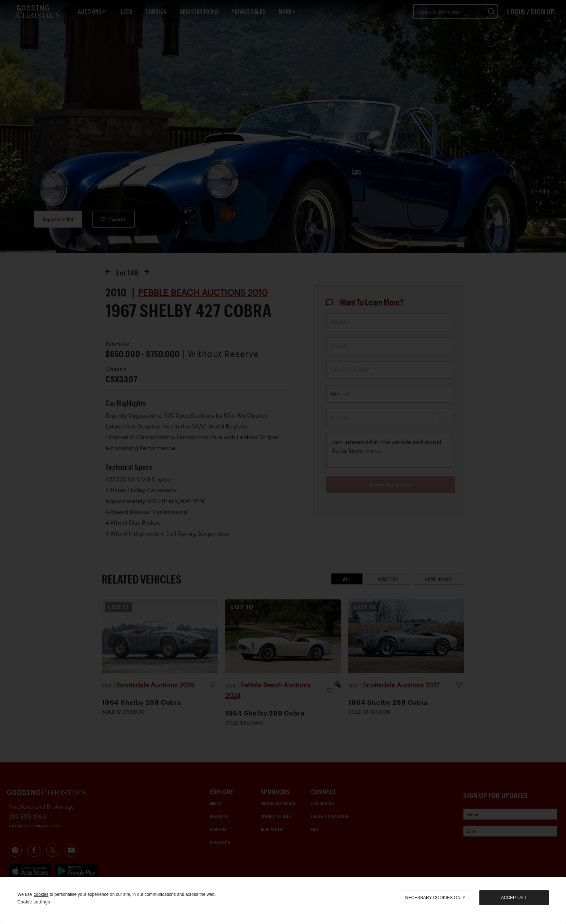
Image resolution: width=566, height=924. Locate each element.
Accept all (514, 898)
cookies (41, 894)
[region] (283, 901)
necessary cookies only (436, 898)
